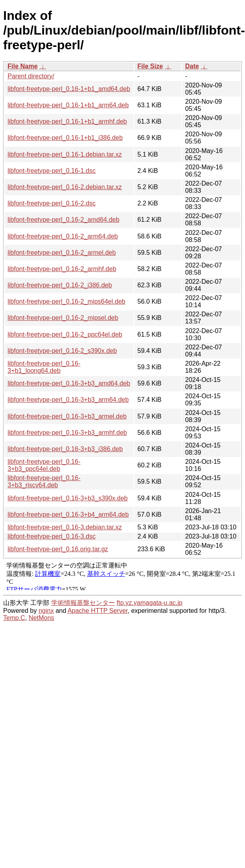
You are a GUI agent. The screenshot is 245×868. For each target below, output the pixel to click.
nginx (46, 611)
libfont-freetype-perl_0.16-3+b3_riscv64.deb (44, 481)
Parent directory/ (31, 76)
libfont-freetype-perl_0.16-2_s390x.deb (62, 351)
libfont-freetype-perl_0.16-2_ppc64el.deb (65, 334)
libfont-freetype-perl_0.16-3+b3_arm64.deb (68, 400)
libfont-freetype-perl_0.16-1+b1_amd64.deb (69, 89)
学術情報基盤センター (83, 603)
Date (192, 66)
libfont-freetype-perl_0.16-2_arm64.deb (63, 236)
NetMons (41, 618)
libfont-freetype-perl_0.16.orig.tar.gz (58, 549)
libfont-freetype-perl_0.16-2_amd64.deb (63, 220)
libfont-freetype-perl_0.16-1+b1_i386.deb (65, 138)
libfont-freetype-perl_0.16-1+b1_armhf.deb (67, 121)
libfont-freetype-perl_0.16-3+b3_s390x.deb (68, 498)
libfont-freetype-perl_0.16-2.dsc (52, 203)
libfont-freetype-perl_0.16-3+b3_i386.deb (65, 449)
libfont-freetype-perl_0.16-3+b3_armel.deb (67, 416)
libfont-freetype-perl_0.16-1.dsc (52, 171)
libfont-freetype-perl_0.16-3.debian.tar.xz (65, 527)
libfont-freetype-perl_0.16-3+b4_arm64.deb (68, 514)
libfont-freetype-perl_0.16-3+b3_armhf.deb (67, 433)
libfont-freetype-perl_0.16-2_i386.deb (60, 285)
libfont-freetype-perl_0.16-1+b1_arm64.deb (68, 105)
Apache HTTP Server (98, 611)
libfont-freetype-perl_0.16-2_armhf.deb (62, 269)
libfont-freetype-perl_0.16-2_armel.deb (62, 253)
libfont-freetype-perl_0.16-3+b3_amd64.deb (69, 383)
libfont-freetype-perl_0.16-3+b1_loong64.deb (44, 367)
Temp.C (14, 618)
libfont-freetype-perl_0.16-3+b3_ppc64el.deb (44, 465)
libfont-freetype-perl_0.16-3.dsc (52, 536)
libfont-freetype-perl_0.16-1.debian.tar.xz (65, 154)
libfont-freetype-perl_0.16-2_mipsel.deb (63, 318)
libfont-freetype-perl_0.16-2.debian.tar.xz (65, 187)
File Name (23, 66)
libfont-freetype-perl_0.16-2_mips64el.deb (66, 301)
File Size (150, 66)
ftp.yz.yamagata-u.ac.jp (149, 603)
